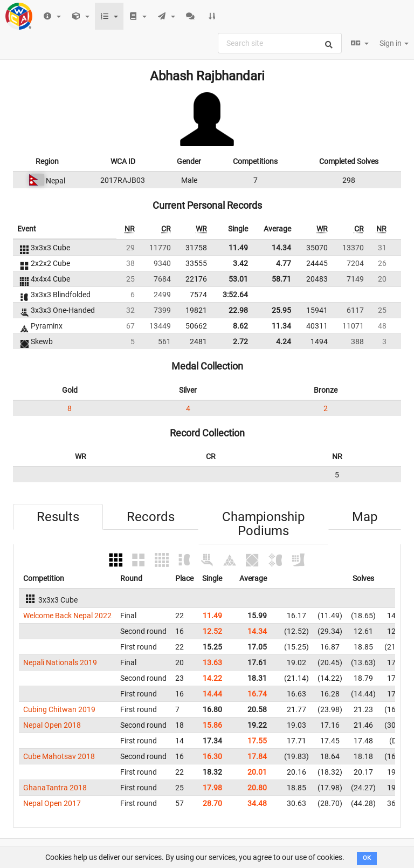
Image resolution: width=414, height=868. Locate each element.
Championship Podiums (263, 524)
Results (58, 517)
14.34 (281, 248)
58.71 (281, 279)
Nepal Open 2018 (52, 725)
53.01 (238, 279)
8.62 (240, 326)
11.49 (238, 248)
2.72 (240, 341)
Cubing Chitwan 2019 (59, 709)
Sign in (394, 43)
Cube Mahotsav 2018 (59, 756)
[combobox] (280, 43)
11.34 (281, 326)
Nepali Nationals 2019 (60, 662)
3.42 (240, 263)
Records (151, 517)
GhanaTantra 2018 (55, 788)
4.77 (284, 263)
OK (367, 858)
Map (365, 517)
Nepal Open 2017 (52, 803)
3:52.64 (235, 295)
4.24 (284, 341)
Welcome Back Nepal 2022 (67, 616)
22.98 (238, 310)
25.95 (281, 310)
